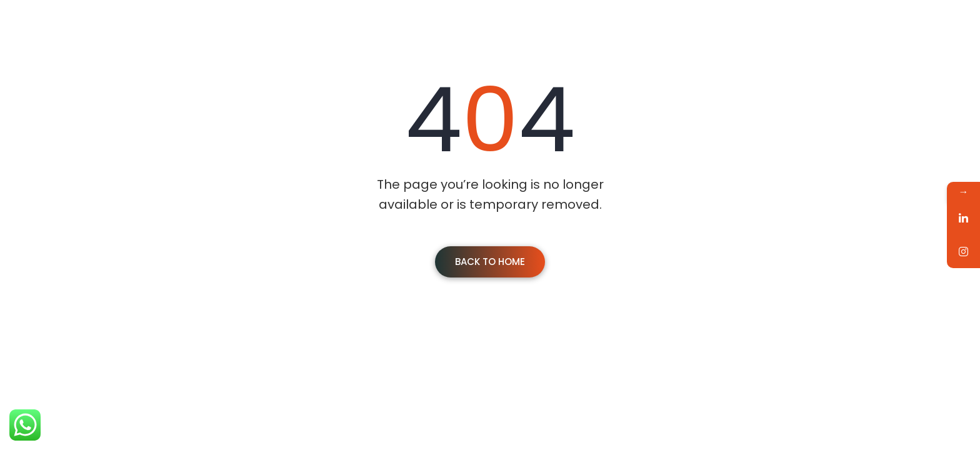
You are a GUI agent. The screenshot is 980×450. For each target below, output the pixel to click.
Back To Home (490, 262)
